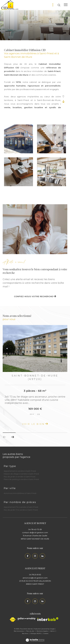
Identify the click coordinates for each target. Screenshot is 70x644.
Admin (53, 631)
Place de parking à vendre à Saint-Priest (21, 479)
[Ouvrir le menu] (66, 5)
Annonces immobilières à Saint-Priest (20, 493)
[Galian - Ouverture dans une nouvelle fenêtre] (27, 619)
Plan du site (30, 631)
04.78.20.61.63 (35, 575)
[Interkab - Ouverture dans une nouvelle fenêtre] (48, 619)
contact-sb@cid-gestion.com (35, 532)
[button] (13, 437)
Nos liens (25, 633)
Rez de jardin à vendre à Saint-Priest (20, 477)
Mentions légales (42, 631)
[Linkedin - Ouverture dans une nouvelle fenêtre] (42, 556)
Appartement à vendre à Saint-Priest (20, 471)
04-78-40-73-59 (35, 529)
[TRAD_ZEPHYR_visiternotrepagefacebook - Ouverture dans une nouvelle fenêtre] (28, 556)
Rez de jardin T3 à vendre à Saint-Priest (21, 510)
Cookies (46, 634)
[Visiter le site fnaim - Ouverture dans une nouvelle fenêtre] (13, 620)
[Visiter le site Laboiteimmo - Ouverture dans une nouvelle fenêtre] (35, 638)
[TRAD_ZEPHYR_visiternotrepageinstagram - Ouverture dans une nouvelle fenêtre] (35, 556)
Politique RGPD (36, 633)
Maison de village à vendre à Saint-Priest (21, 474)
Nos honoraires (19, 631)
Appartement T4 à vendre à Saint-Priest (21, 507)
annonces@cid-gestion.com (35, 578)
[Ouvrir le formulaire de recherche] (59, 5)
